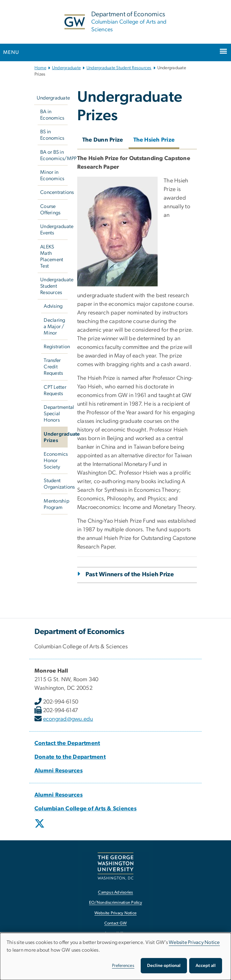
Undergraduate (66, 68)
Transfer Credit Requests (53, 367)
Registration (56, 347)
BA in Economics (52, 115)
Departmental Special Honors (56, 414)
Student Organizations (56, 484)
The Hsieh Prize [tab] (154, 140)
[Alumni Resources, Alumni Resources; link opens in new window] (59, 771)
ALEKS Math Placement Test (52, 256)
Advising (53, 306)
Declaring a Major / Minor (54, 327)
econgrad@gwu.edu (68, 719)
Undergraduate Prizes (56, 437)
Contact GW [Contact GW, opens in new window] (116, 923)
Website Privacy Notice (194, 942)
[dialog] (115, 956)
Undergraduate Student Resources (119, 68)
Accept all (206, 966)
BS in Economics (52, 135)
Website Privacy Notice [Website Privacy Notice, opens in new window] (116, 913)
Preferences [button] (123, 966)
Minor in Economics (52, 175)
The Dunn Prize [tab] (103, 140)
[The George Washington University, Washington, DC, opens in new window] (115, 866)
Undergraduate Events (54, 230)
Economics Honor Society (56, 461)
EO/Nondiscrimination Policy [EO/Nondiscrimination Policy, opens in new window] (115, 903)
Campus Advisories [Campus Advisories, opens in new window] (115, 892)
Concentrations (54, 192)
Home (40, 68)
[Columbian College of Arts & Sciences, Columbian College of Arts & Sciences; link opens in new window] (86, 809)
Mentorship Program (56, 504)
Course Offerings (50, 210)
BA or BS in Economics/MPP (54, 155)
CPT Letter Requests (55, 390)
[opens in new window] (40, 828)
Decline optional (164, 966)
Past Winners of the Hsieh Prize (130, 575)
